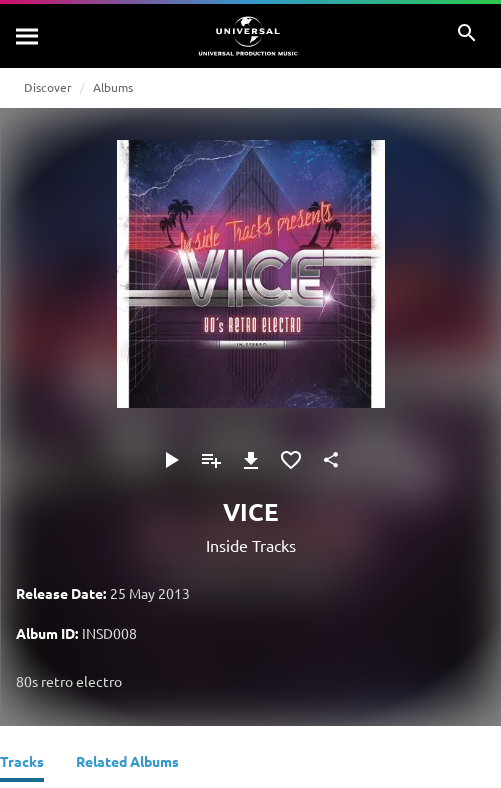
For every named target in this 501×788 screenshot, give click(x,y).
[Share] (331, 460)
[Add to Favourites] (291, 460)
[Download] (251, 460)
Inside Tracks (251, 545)
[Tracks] (22, 764)
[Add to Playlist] (211, 460)
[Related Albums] (127, 764)
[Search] (28, 36)
